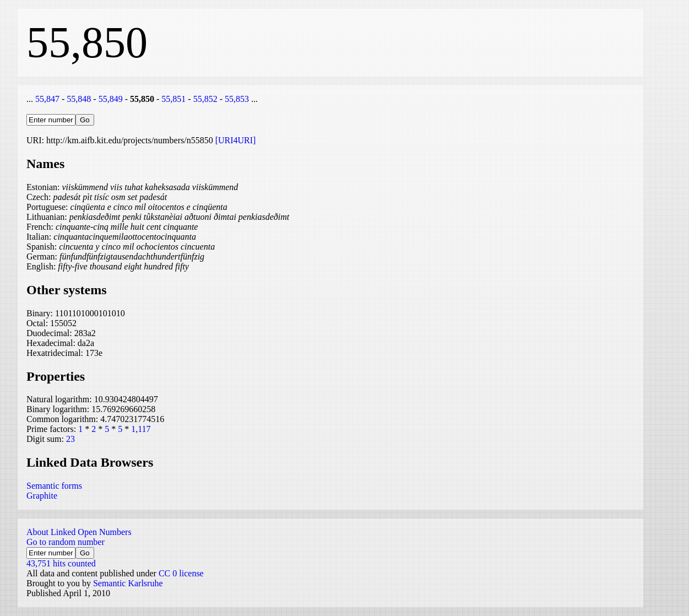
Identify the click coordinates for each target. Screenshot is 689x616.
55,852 (205, 99)
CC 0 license (181, 573)
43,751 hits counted (61, 563)
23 (70, 439)
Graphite (42, 496)
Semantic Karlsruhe (128, 583)
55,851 (173, 99)
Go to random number (66, 542)
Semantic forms (54, 486)
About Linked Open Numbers (79, 532)
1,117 (141, 429)
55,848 (79, 99)
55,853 (237, 99)
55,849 (111, 99)
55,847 (47, 99)
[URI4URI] (236, 140)
